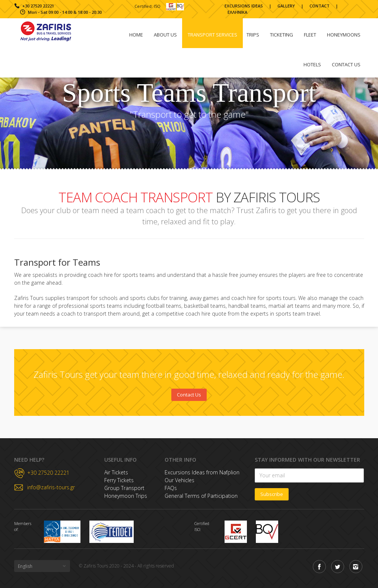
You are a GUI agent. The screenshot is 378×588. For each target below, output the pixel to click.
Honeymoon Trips (126, 496)
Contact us (346, 64)
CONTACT (320, 6)
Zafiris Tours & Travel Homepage (46, 31)
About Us (165, 35)
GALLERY (286, 6)
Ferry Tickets (119, 480)
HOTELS (312, 64)
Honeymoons (344, 35)
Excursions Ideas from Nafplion (202, 472)
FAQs (171, 488)
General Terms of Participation (201, 496)
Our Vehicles (180, 480)
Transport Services (212, 35)
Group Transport (124, 488)
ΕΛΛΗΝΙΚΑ (237, 12)
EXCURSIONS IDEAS (244, 6)
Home (136, 35)
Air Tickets (116, 472)
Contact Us (189, 395)
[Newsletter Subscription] (309, 475)
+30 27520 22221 (38, 6)
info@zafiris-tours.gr (51, 487)
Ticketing (282, 35)
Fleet (310, 35)
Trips (253, 35)
